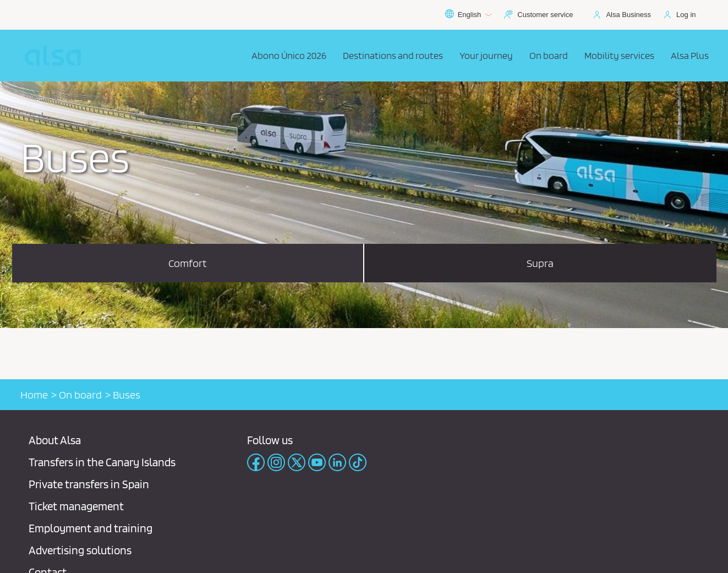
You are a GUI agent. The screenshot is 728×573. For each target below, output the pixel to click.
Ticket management (76, 506)
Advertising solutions (80, 550)
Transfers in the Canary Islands (102, 462)
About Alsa (55, 440)
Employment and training (91, 528)
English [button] (469, 15)
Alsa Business (628, 15)
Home (34, 395)
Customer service (545, 15)
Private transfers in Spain (89, 484)
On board (80, 395)
